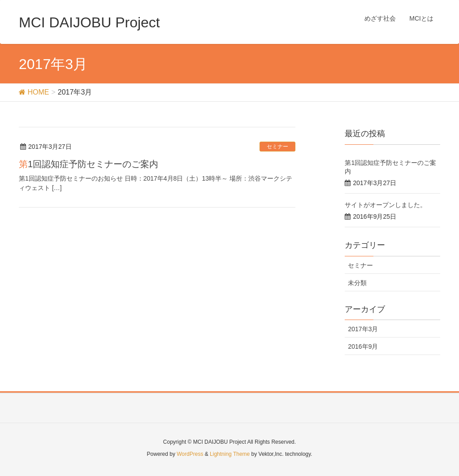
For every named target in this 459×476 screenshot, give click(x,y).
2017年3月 (363, 329)
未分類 (357, 283)
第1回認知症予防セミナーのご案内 (89, 164)
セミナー (277, 147)
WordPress (190, 454)
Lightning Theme (230, 454)
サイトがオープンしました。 (385, 205)
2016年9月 (363, 346)
